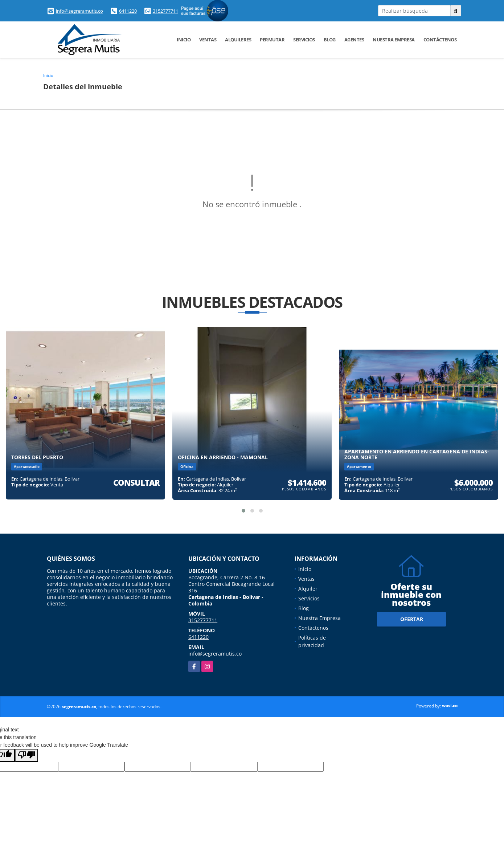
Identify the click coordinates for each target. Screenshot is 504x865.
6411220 (128, 11)
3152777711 (165, 11)
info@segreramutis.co (79, 11)
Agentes (354, 40)
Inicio (184, 40)
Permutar (272, 40)
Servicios (304, 40)
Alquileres (238, 40)
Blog (330, 40)
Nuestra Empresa (394, 40)
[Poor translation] (26, 755)
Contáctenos (440, 40)
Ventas (208, 40)
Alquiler (308, 589)
